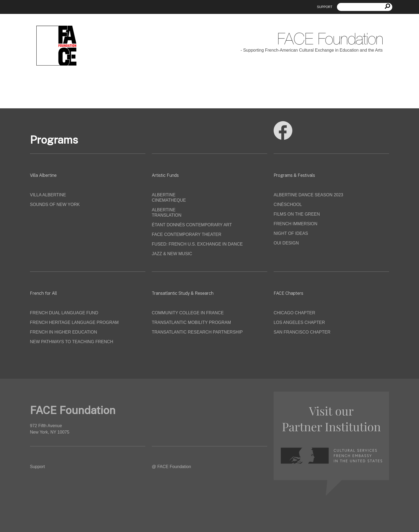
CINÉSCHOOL (288, 204)
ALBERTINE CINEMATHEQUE (169, 198)
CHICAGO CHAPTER (294, 313)
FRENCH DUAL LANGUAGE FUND (64, 313)
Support (325, 7)
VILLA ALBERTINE (48, 195)
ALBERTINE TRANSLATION (167, 213)
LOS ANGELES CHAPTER (299, 322)
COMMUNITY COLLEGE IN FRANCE (188, 313)
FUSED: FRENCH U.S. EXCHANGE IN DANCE (197, 244)
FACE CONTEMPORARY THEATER (187, 234)
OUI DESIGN (286, 243)
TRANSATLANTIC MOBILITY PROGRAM (191, 322)
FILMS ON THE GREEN (297, 214)
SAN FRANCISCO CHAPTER (302, 332)
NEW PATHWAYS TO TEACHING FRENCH (71, 342)
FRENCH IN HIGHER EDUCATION (63, 332)
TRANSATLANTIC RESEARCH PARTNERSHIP (197, 332)
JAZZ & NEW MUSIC (172, 254)
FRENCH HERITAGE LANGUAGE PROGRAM (74, 322)
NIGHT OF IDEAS (291, 233)
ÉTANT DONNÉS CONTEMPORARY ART (192, 225)
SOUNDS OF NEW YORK (55, 204)
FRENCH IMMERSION (296, 224)
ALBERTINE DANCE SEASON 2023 (308, 195)
